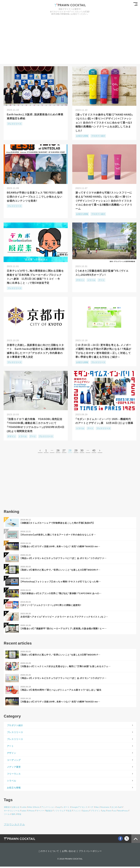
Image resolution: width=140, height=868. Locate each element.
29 (76, 451)
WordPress (121, 812)
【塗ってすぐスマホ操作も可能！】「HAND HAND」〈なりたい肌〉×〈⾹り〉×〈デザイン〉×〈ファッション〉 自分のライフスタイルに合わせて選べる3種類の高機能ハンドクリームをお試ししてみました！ (104, 122)
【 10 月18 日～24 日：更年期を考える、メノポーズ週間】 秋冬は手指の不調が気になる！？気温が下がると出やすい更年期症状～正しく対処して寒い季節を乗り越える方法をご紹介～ (104, 351)
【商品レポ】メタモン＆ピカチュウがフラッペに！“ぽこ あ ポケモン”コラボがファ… (64, 559)
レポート (65, 808)
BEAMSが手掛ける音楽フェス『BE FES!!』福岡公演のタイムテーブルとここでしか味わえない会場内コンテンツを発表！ (35, 196)
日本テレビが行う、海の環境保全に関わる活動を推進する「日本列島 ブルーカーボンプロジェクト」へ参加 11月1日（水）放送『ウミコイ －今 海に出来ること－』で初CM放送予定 (36, 277)
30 (82, 451)
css (113, 812)
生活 (68, 812)
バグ (90, 808)
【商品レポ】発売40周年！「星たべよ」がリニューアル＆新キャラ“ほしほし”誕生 (61, 691)
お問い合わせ (69, 852)
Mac (96, 808)
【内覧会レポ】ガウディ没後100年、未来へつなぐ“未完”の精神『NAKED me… (60, 547)
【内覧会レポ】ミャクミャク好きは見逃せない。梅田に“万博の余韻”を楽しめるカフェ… (66, 667)
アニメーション (47, 808)
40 (94, 451)
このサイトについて (49, 852)
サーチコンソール (12, 812)
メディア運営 (14, 768)
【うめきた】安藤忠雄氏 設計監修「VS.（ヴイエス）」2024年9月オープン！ (102, 273)
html (108, 812)
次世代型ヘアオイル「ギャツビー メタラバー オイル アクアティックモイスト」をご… (64, 617)
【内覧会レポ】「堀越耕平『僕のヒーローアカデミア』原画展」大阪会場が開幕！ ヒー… (64, 629)
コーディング (14, 761)
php (102, 812)
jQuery (84, 812)
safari (24, 812)
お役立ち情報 (82, 136)
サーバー (40, 812)
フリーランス (14, 775)
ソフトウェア (59, 812)
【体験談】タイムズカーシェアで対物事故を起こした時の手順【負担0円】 (57, 523)
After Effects (33, 808)
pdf (119, 808)
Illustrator (104, 808)
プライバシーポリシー (90, 852)
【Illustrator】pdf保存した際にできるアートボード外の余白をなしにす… (58, 535)
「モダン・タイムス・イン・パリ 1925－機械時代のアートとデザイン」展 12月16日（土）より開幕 (104, 423)
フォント (76, 812)
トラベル (91, 280)
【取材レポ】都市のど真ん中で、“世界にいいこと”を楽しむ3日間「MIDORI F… (60, 570)
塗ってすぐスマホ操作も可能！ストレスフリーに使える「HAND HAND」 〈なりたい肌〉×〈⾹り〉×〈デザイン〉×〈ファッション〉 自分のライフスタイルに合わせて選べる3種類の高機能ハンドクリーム (104, 200)
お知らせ (15, 808)
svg (58, 808)
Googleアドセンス (78, 808)
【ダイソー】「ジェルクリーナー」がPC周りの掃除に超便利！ (51, 606)
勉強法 (48, 812)
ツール (130, 812)
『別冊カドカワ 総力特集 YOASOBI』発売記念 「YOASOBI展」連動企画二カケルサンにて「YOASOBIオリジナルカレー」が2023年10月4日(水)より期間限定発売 (36, 425)
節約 (6, 816)
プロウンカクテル (14, 826)
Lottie (23, 808)
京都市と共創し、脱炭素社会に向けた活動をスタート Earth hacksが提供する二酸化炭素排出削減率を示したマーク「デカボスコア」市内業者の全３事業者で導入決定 (36, 351)
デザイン (80, 280)
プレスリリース (15, 124)
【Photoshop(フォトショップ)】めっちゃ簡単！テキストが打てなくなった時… (61, 582)
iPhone (31, 812)
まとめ (113, 808)
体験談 (7, 808)
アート (101, 280)
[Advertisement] (70, 42)
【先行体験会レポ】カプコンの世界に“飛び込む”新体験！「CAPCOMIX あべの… (61, 594)
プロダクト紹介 (98, 136)
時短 (11, 816)
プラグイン (94, 812)
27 (64, 451)
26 (58, 451)
